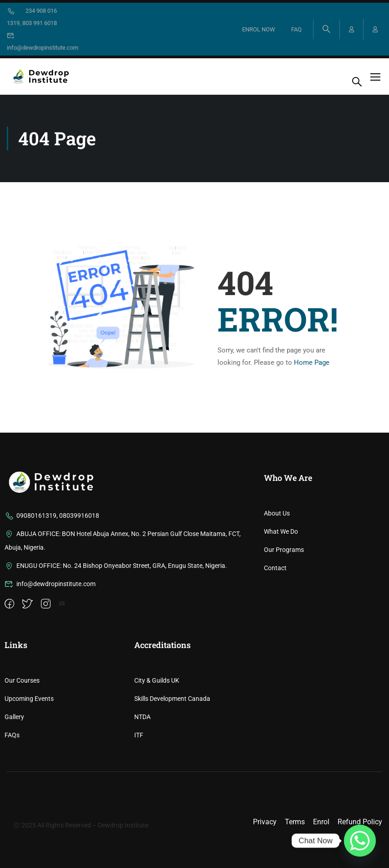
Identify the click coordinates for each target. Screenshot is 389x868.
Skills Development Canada (172, 793)
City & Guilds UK (157, 775)
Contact (275, 663)
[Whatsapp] (360, 841)
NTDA (142, 812)
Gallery (14, 812)
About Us (277, 608)
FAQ (296, 29)
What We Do (281, 626)
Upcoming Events (29, 793)
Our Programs (284, 644)
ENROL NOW (259, 29)
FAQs (12, 830)
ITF (139, 830)
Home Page (312, 363)
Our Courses (22, 775)
